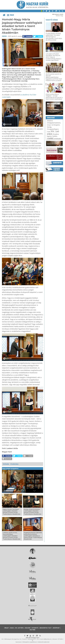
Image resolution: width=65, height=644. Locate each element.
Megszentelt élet (46, 628)
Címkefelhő (51, 118)
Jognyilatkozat (33, 642)
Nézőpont (56, 628)
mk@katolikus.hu (47, 639)
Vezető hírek (52, 20)
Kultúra (32, 630)
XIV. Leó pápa (53, 133)
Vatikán (55, 136)
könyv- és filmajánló (53, 125)
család (50, 138)
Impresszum (19, 642)
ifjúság (49, 127)
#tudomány (14, 464)
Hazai (4, 36)
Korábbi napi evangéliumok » (55, 112)
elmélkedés (57, 139)
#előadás (6, 464)
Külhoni (28, 628)
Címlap (6, 628)
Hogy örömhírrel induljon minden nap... (53, 107)
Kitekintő (35, 628)
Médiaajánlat (26, 642)
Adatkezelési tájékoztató (44, 642)
